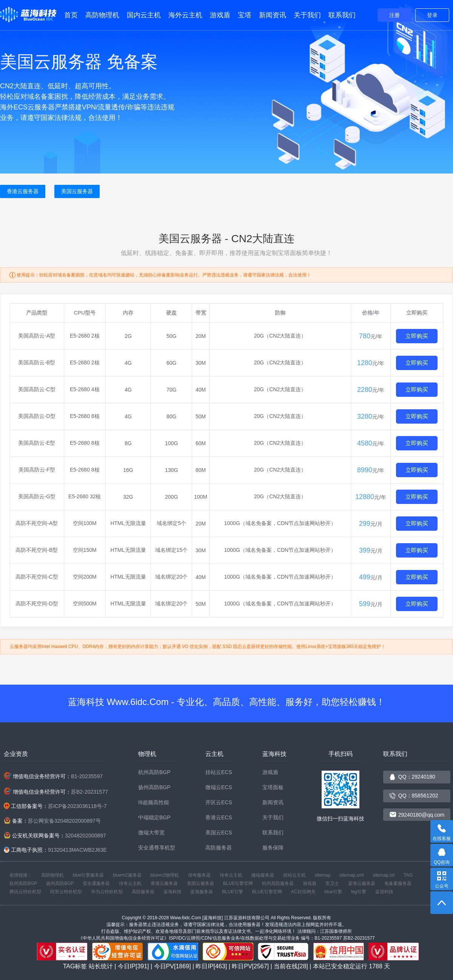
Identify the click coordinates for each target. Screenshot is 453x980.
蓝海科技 (173, 892)
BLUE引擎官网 (238, 883)
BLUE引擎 (232, 892)
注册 (394, 15)
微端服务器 (263, 875)
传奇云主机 (231, 875)
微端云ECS (219, 787)
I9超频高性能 (154, 802)
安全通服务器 (96, 883)
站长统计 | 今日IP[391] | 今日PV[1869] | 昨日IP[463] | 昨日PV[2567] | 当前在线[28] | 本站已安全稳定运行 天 (240, 966)
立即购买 (417, 336)
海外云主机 (185, 15)
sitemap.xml (351, 875)
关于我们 (307, 15)
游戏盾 (220, 15)
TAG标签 (75, 966)
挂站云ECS (219, 772)
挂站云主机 (294, 875)
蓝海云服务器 (362, 883)
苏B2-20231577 (89, 792)
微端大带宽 (151, 833)
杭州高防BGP (154, 772)
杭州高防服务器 (278, 883)
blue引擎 (333, 892)
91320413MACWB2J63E (77, 850)
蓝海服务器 (202, 892)
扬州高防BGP (154, 787)
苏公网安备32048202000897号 (64, 821)
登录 (432, 15)
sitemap (322, 875)
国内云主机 (144, 15)
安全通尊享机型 (157, 848)
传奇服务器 (199, 875)
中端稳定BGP (154, 817)
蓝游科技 (384, 892)
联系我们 (342, 15)
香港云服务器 (23, 191)
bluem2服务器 (127, 875)
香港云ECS (219, 817)
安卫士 (332, 883)
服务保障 (273, 848)
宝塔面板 (273, 787)
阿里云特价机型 (66, 892)
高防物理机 (102, 15)
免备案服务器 (398, 883)
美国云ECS (219, 833)
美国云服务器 (77, 191)
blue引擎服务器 (89, 875)
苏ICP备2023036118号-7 (77, 806)
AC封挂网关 (303, 892)
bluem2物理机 (165, 875)
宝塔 (245, 15)
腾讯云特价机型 (25, 892)
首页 (71, 15)
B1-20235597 (87, 776)
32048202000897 (86, 836)
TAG (408, 875)
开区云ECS (219, 802)
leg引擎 (359, 892)
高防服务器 (219, 848)
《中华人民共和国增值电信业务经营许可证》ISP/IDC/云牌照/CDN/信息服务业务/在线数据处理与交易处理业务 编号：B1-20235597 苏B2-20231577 (226, 938)
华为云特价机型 (107, 892)
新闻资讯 (273, 15)
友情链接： (21, 875)
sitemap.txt (384, 875)
